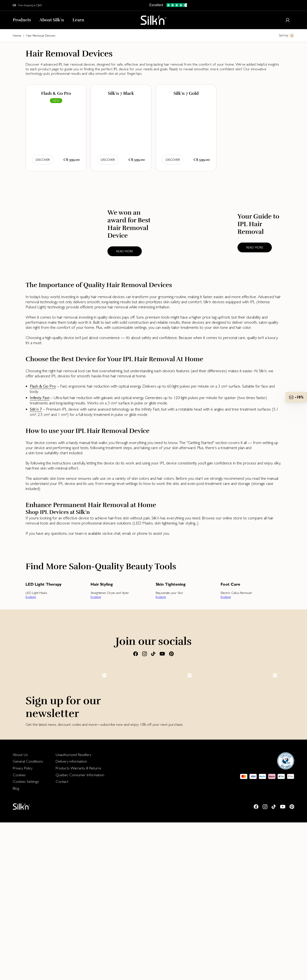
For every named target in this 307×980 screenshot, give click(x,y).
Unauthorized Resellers (73, 912)
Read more (125, 251)
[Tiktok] (153, 654)
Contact (62, 939)
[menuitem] (28, 912)
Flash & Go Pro (43, 386)
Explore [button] (31, 597)
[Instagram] (145, 654)
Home (17, 35)
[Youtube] (162, 654)
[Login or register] (288, 20)
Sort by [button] (284, 35)
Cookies (19, 932)
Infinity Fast (40, 398)
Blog (16, 946)
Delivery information (71, 919)
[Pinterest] (171, 654)
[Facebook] (136, 654)
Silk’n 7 (36, 409)
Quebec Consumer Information (80, 932)
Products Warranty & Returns (78, 926)
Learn (78, 20)
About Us (20, 912)
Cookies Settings (26, 939)
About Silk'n (52, 20)
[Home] (153, 20)
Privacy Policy (23, 926)
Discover (43, 160)
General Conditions (28, 919)
